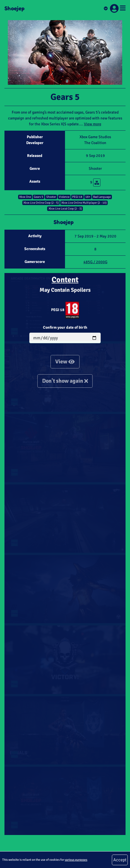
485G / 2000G (95, 262)
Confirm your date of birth (65, 327)
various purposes (76, 860)
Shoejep (15, 8)
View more (93, 124)
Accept (120, 860)
